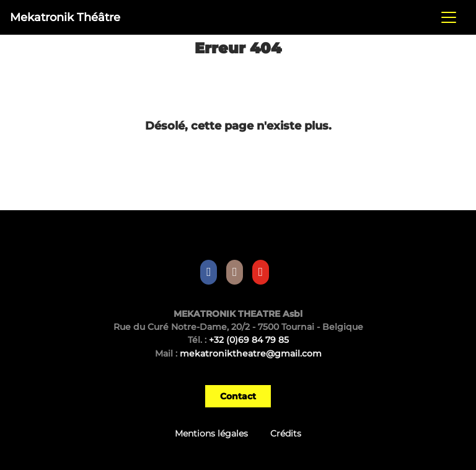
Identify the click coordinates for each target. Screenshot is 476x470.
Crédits (286, 433)
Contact (238, 396)
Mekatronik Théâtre (65, 17)
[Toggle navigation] (449, 17)
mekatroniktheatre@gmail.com (251, 353)
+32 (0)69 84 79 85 (249, 340)
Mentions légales (211, 433)
